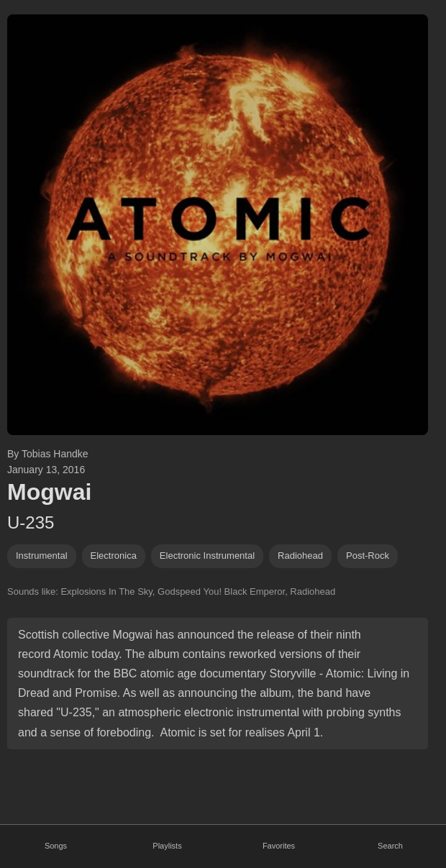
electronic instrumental (207, 556)
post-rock (368, 556)
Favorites (279, 846)
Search (390, 846)
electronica (114, 556)
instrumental (42, 556)
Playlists (167, 846)
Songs (56, 846)
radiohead (300, 556)
